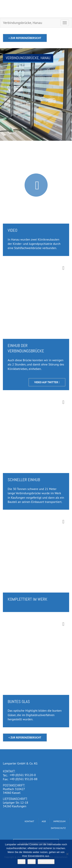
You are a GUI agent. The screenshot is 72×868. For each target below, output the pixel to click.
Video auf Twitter (47, 382)
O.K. (22, 862)
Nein (32, 862)
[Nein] (67, 854)
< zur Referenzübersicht (25, 38)
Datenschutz (46, 862)
